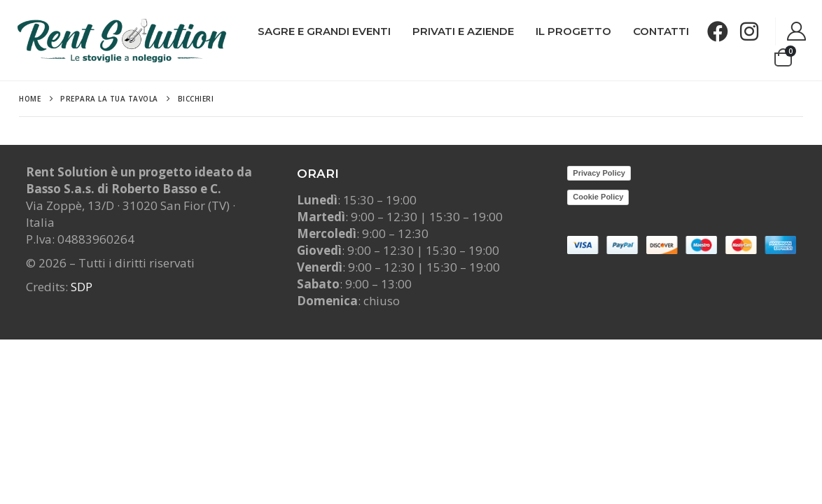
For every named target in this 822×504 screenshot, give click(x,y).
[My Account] (797, 32)
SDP (82, 287)
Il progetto (573, 31)
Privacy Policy (599, 173)
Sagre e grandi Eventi (324, 31)
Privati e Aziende (463, 31)
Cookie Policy (598, 197)
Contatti (661, 31)
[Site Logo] (121, 40)
